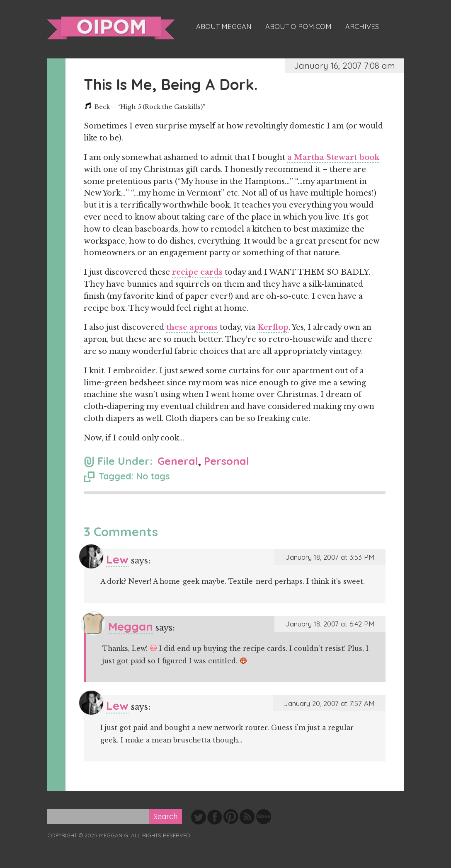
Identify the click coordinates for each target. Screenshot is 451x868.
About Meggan (224, 27)
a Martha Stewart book (333, 157)
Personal (227, 461)
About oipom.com (298, 27)
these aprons (192, 327)
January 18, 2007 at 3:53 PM (330, 557)
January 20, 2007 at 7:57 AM (329, 703)
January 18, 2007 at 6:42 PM (330, 624)
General (178, 461)
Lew (117, 559)
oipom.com (111, 28)
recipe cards (197, 272)
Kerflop (273, 327)
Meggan (131, 626)
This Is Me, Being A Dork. (171, 84)
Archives (362, 27)
